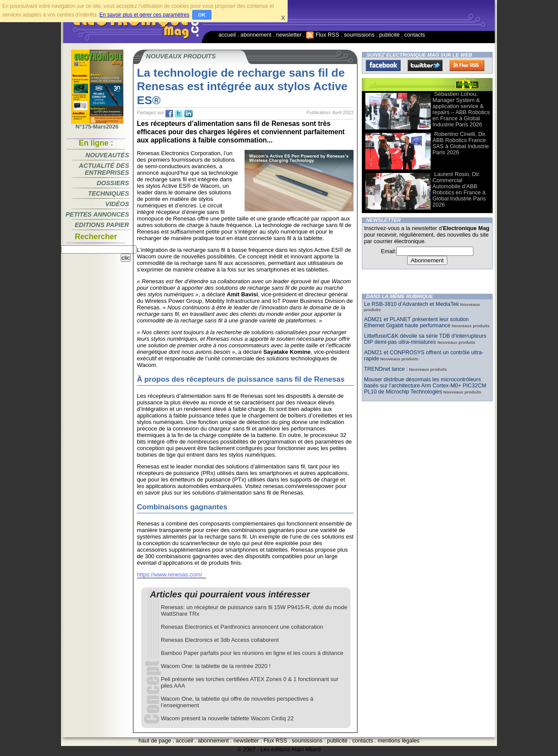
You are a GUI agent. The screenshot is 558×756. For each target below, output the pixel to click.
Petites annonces (97, 214)
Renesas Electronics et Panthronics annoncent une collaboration (242, 627)
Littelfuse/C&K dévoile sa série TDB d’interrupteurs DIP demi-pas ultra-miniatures (425, 339)
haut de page (155, 741)
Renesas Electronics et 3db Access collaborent (220, 640)
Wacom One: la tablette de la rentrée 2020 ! (216, 666)
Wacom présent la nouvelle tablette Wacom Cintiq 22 (227, 718)
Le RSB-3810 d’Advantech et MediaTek (412, 304)
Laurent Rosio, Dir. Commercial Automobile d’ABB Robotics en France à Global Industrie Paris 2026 (459, 189)
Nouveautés (107, 155)
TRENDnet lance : (386, 369)
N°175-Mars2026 (97, 124)
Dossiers (113, 183)
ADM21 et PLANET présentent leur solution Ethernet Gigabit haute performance (416, 322)
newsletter (289, 35)
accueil (227, 35)
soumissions (359, 35)
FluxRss (467, 65)
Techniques (109, 193)
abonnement (256, 35)
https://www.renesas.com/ (169, 575)
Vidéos (117, 204)
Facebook (383, 65)
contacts (415, 35)
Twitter (425, 65)
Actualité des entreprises (104, 169)
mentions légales (398, 741)
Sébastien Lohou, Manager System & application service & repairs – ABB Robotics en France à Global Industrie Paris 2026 (461, 109)
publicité (390, 35)
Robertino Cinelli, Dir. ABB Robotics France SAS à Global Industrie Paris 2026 (461, 143)
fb (169, 114)
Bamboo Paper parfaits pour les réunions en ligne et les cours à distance (252, 653)
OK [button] (202, 15)
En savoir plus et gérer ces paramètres (144, 15)
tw (179, 114)
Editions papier (102, 225)
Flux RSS (323, 35)
